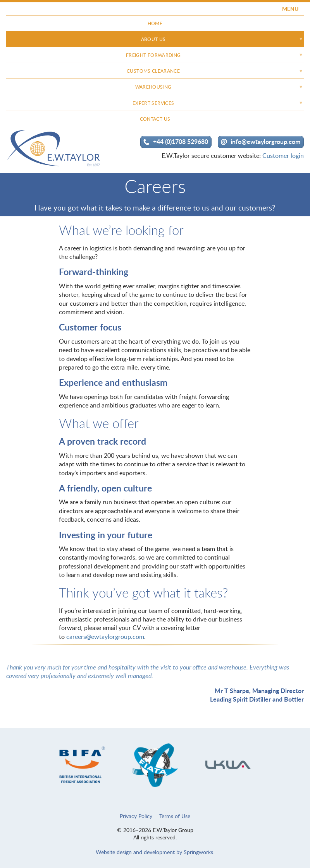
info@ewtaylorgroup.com (265, 141)
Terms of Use (175, 816)
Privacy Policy (136, 816)
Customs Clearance (153, 71)
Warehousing (153, 87)
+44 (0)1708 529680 (181, 141)
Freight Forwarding (153, 55)
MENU (290, 9)
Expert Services (153, 103)
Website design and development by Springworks (154, 852)
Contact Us (155, 119)
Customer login (283, 156)
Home (155, 23)
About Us (153, 39)
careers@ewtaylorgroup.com (105, 637)
